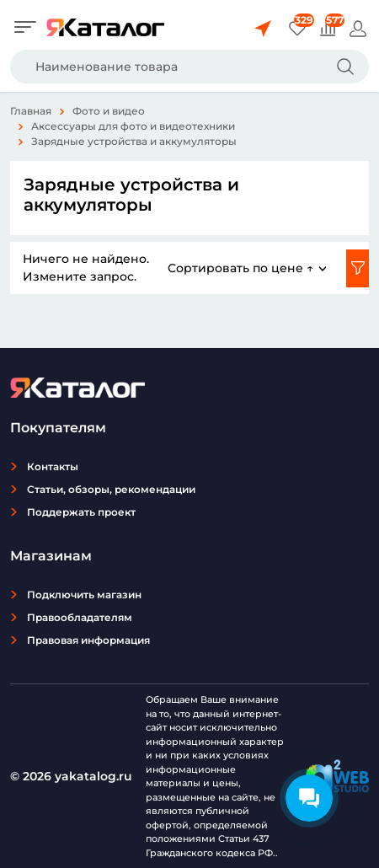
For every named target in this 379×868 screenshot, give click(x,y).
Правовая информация (88, 640)
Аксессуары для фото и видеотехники (133, 126)
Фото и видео (109, 111)
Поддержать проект (81, 512)
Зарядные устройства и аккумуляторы (134, 141)
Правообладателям (80, 617)
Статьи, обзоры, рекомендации (111, 489)
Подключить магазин (84, 595)
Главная (31, 111)
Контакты (53, 466)
